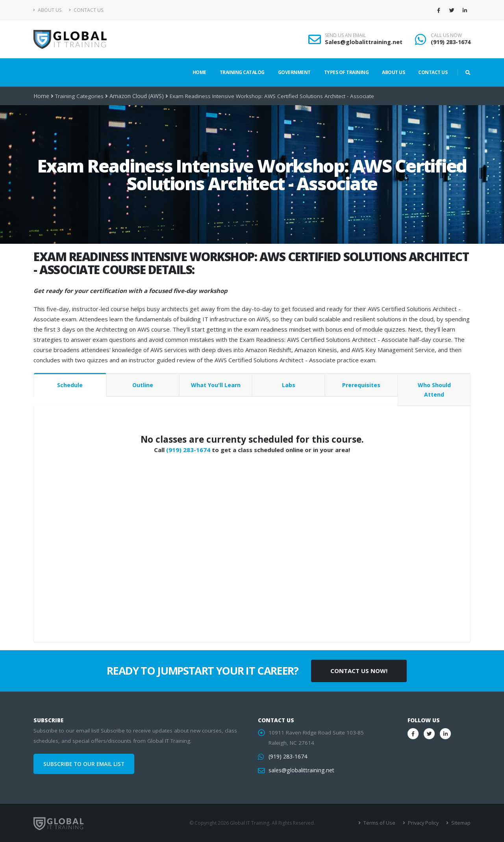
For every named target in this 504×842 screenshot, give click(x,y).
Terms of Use (382, 823)
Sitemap (461, 823)
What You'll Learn (216, 385)
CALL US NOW (446, 35)
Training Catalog (242, 72)
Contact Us (86, 10)
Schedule (70, 385)
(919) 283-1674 (451, 42)
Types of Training (346, 72)
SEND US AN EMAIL (345, 35)
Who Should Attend (434, 390)
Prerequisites (361, 385)
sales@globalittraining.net (300, 770)
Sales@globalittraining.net (364, 42)
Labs (289, 385)
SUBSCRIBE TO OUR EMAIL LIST (84, 764)
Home (199, 72)
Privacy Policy (424, 823)
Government (294, 72)
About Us (47, 10)
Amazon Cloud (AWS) (136, 96)
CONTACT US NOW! (359, 671)
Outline (143, 385)
